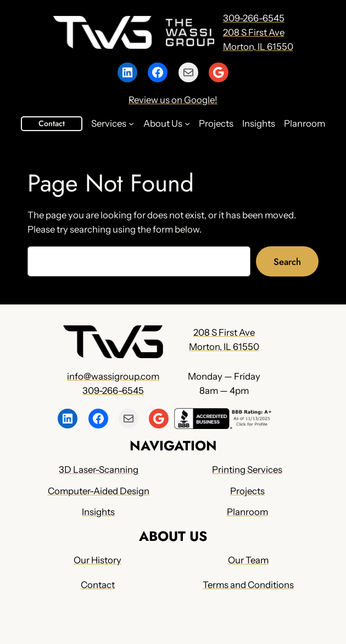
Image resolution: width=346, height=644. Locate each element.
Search (287, 262)
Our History (97, 560)
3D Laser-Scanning (99, 470)
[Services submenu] (131, 123)
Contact (52, 123)
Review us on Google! (173, 100)
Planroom (247, 512)
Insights (99, 512)
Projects (247, 491)
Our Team (248, 560)
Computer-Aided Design (99, 491)
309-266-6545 (254, 18)
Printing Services (247, 470)
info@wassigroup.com (113, 376)
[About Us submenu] (187, 123)
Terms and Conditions (248, 585)
